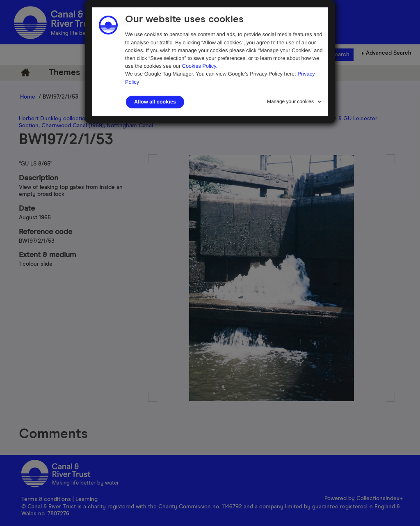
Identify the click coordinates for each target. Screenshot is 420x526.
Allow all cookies (155, 102)
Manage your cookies (290, 101)
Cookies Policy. (200, 66)
